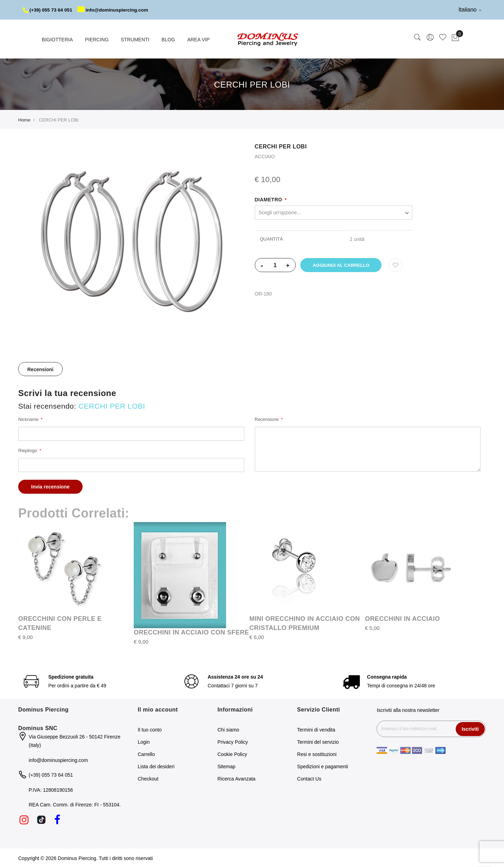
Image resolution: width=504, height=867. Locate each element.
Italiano (470, 10)
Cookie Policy (232, 754)
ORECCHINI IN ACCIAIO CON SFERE (191, 632)
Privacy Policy (233, 741)
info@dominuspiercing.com (116, 10)
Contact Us (309, 778)
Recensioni (40, 369)
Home (24, 119)
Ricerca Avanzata (236, 778)
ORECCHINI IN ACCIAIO (402, 618)
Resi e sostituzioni (317, 754)
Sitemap (226, 766)
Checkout (148, 778)
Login (144, 741)
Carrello (146, 754)
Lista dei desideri (156, 766)
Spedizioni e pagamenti (323, 766)
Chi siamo (228, 729)
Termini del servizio (318, 741)
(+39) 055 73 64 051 (48, 10)
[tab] (40, 368)
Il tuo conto (150, 729)
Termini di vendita (316, 729)
